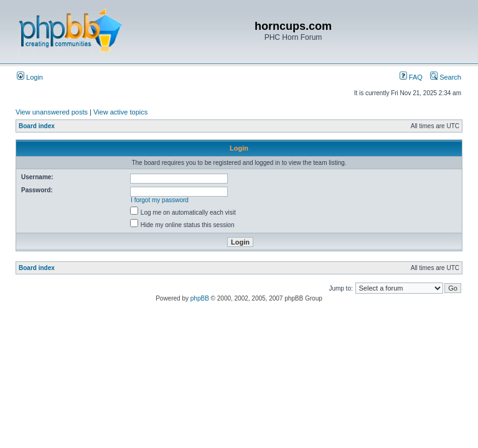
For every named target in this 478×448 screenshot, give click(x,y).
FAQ (411, 77)
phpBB (200, 298)
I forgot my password (160, 200)
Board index (37, 126)
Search (446, 77)
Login (30, 77)
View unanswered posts (52, 112)
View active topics (120, 112)
